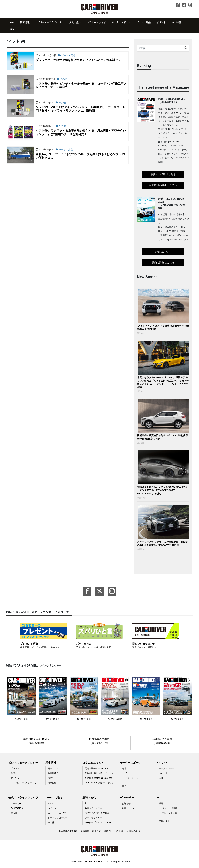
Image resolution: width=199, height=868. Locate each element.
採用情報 (120, 831)
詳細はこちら (163, 252)
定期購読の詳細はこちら (163, 185)
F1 (126, 773)
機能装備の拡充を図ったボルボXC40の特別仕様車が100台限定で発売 (162, 437)
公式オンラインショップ (23, 798)
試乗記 (51, 778)
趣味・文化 (89, 798)
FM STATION (17, 808)
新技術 (14, 773)
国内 (124, 786)
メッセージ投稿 (170, 808)
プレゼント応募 (170, 813)
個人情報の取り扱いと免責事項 (74, 831)
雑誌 (161, 804)
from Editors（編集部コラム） (99, 783)
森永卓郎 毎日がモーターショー (100, 773)
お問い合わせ (134, 831)
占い (87, 804)
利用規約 (97, 831)
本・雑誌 (176, 22)
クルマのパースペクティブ (24, 783)
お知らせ (126, 804)
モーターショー (167, 768)
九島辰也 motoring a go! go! (98, 778)
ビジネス (15, 768)
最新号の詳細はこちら (163, 174)
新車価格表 (53, 773)
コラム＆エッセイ (96, 22)
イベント (161, 22)
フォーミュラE (132, 778)
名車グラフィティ (93, 808)
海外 (124, 768)
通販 (12, 29)
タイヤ (51, 804)
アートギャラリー (93, 818)
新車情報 (25, 22)
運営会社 (108, 831)
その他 (51, 823)
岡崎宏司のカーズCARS (96, 768)
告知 (161, 778)
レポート (163, 773)
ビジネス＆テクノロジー (50, 22)
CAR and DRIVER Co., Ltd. (96, 862)
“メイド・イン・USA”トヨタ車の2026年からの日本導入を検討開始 (163, 327)
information (127, 798)
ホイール (52, 808)
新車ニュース (54, 768)
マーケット (16, 778)
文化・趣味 (75, 22)
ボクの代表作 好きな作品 (97, 813)
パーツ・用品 (143, 22)
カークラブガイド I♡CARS (98, 823)
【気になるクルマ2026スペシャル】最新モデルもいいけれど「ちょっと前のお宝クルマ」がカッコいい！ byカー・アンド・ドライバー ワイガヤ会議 (163, 382)
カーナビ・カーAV (57, 813)
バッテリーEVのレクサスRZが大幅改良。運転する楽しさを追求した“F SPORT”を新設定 (162, 544)
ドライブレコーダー (58, 818)
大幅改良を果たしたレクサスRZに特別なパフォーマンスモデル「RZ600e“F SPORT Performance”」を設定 (162, 490)
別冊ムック (164, 821)
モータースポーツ (121, 22)
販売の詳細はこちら (163, 262)
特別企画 (52, 783)
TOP (12, 22)
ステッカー (16, 804)
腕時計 (14, 813)
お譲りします (128, 808)
